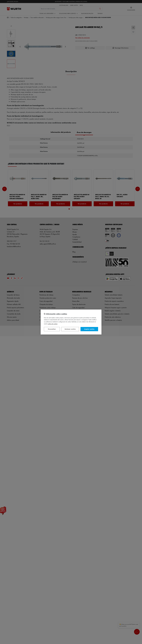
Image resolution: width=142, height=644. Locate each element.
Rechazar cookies (70, 329)
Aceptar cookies (89, 329)
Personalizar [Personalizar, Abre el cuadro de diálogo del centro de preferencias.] (52, 329)
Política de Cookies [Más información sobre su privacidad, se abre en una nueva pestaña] (53, 324)
